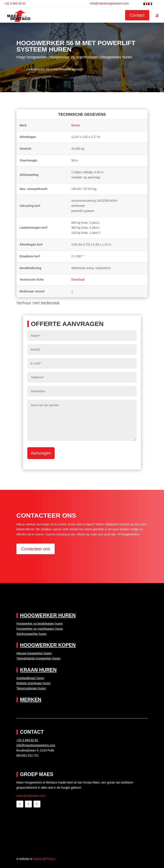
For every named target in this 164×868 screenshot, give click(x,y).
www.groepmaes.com (31, 796)
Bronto (76, 125)
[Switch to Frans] (150, 4)
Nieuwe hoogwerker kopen (34, 653)
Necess (38, 859)
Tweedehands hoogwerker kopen (38, 658)
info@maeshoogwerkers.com (109, 3)
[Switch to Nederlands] (145, 4)
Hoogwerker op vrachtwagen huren (40, 629)
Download (78, 280)
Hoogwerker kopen (48, 645)
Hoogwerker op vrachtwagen (74, 57)
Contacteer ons (36, 549)
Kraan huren (38, 670)
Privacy (50, 859)
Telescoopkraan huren (31, 688)
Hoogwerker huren (116, 57)
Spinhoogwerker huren (31, 634)
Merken (31, 700)
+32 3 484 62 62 (15, 3)
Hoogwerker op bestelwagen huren (40, 624)
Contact (137, 15)
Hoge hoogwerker (32, 57)
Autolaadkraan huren (30, 678)
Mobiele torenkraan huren (34, 683)
